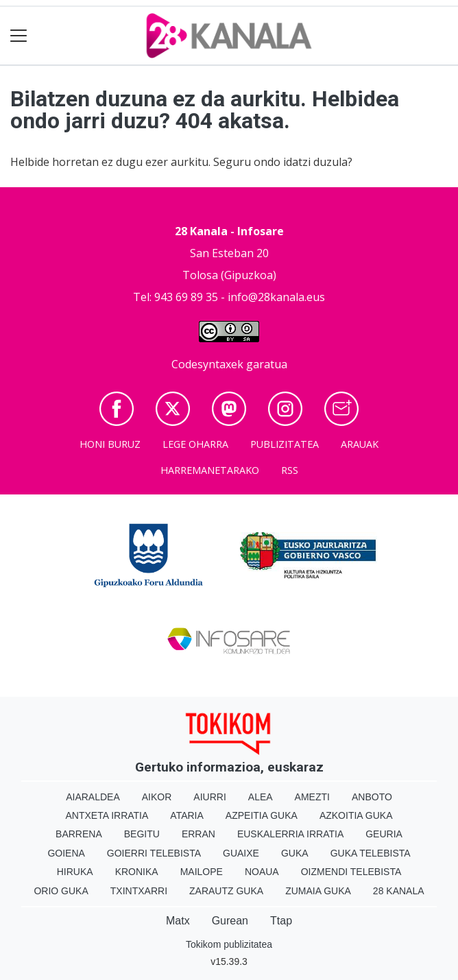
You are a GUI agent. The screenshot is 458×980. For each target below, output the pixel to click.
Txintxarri (139, 891)
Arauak (360, 444)
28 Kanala (399, 891)
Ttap (281, 921)
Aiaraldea (93, 797)
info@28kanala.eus (276, 297)
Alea (261, 797)
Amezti (312, 797)
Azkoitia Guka (356, 815)
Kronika (137, 872)
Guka (295, 853)
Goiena (66, 853)
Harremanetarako (210, 470)
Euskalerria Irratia (290, 834)
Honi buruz (110, 444)
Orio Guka (61, 891)
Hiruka (75, 872)
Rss (290, 470)
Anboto (372, 797)
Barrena (79, 834)
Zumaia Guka (318, 891)
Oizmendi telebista (351, 872)
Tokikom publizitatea (229, 944)
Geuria (384, 834)
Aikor (157, 797)
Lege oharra (195, 444)
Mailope (202, 872)
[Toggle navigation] (19, 36)
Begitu (142, 834)
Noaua (262, 872)
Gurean (230, 921)
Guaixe (241, 853)
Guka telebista (371, 853)
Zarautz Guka (226, 891)
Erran (198, 834)
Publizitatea (285, 444)
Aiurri (209, 797)
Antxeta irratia (107, 815)
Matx (178, 921)
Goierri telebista (154, 853)
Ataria (187, 815)
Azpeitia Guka (262, 815)
